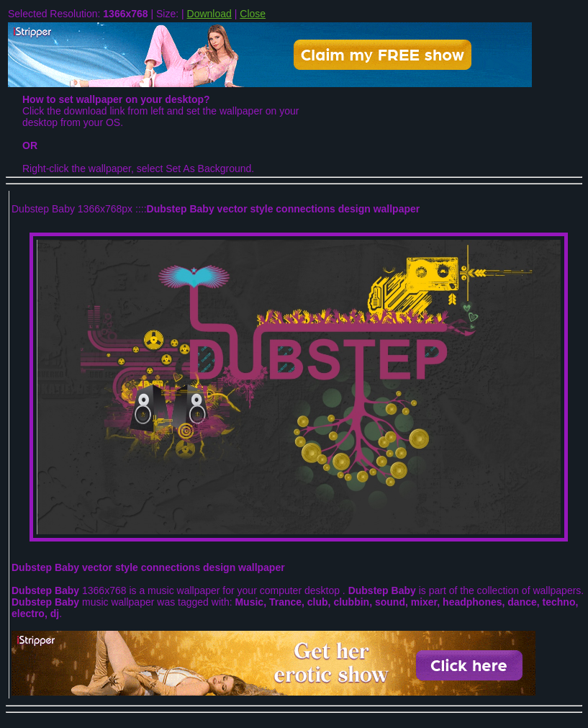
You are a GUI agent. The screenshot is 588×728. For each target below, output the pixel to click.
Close (253, 14)
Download (209, 14)
